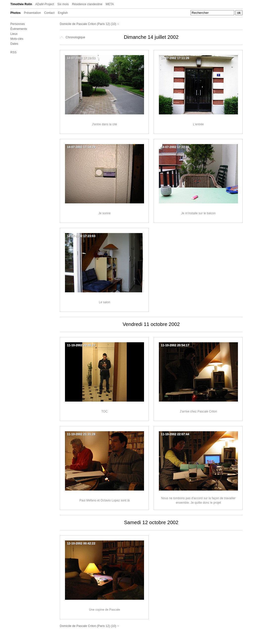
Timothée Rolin (21, 4)
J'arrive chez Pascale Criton (198, 411)
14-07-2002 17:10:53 (81, 58)
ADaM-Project (45, 4)
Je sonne (105, 213)
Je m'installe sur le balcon (198, 213)
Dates (14, 44)
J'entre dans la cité (105, 124)
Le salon (105, 302)
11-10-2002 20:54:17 (175, 345)
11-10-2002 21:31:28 (81, 434)
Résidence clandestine (87, 4)
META (110, 4)
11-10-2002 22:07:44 (175, 434)
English (63, 13)
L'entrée (198, 124)
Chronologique (73, 37)
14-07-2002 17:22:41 (175, 147)
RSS (13, 52)
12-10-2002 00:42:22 (81, 543)
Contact (49, 13)
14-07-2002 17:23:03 (81, 236)
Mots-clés (17, 39)
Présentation (32, 13)
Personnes (18, 24)
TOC (104, 411)
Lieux (14, 34)
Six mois (63, 4)
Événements (19, 29)
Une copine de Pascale (105, 610)
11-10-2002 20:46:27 (81, 345)
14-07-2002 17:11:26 (175, 58)
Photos (15, 13)
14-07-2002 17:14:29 (81, 147)
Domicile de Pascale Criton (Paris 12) (85, 24)
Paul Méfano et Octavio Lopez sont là (104, 500)
